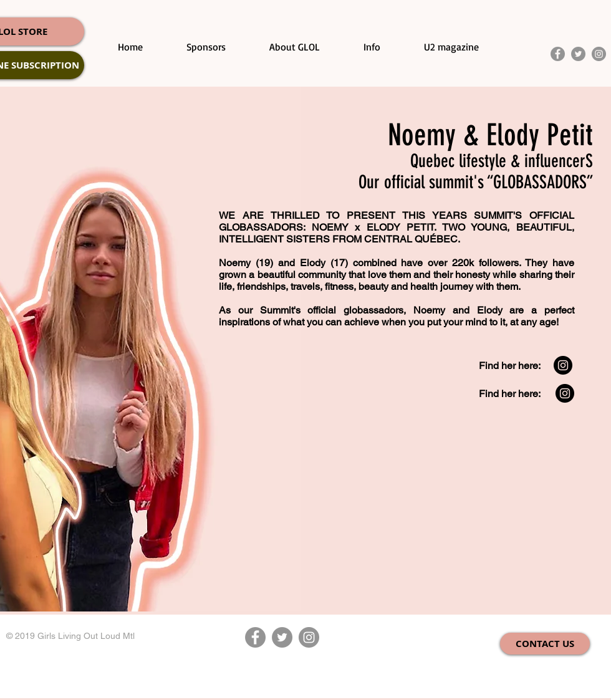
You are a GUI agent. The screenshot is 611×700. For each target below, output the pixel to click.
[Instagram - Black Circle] (563, 365)
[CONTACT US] (545, 644)
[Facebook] (558, 54)
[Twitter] (578, 54)
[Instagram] (599, 54)
